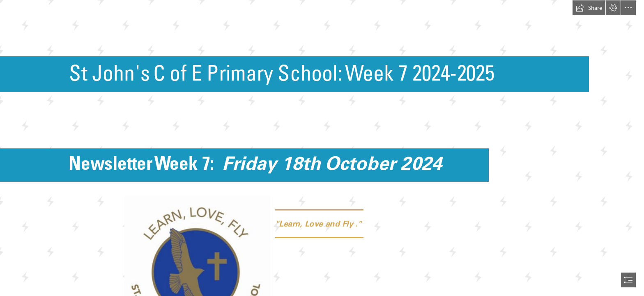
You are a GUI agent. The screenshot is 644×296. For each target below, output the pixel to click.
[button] (589, 8)
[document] (322, 148)
